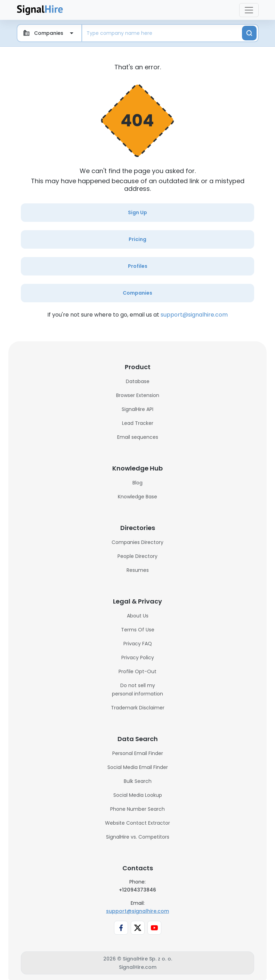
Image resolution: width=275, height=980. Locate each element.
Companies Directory (137, 542)
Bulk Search (138, 781)
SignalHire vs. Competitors (138, 837)
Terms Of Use (138, 630)
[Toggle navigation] (249, 10)
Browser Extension (138, 395)
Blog (137, 483)
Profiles (138, 266)
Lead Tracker (138, 423)
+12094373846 (137, 890)
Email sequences (138, 437)
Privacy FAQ (138, 644)
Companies (137, 293)
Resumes (138, 570)
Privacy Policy (138, 658)
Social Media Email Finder (138, 767)
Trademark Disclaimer (138, 708)
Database (138, 381)
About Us (138, 616)
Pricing (137, 239)
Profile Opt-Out (137, 671)
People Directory (137, 556)
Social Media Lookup (138, 795)
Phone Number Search (137, 809)
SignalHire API (137, 409)
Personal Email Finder (138, 753)
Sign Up (137, 212)
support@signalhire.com (194, 315)
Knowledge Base (137, 497)
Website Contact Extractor (137, 823)
